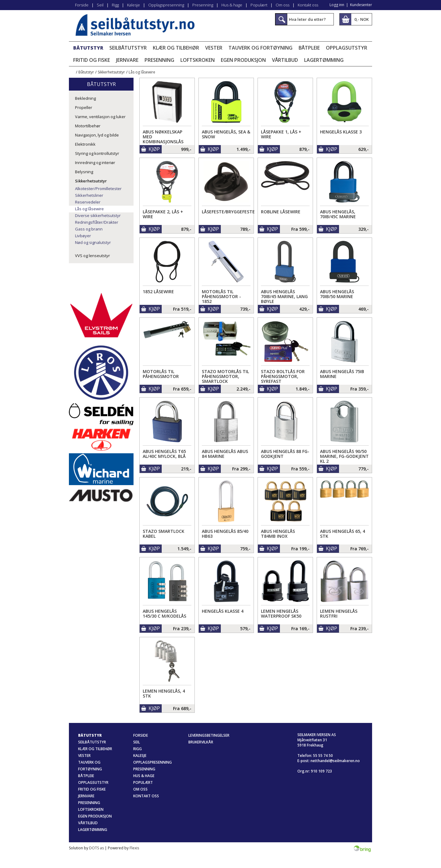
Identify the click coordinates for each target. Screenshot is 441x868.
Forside (82, 5)
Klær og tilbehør (176, 48)
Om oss (283, 5)
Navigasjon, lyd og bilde (97, 135)
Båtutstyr (88, 48)
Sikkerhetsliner (89, 195)
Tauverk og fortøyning (260, 48)
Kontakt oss (308, 5)
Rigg (115, 5)
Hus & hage (232, 5)
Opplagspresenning (166, 5)
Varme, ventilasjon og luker (100, 117)
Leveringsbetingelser (209, 735)
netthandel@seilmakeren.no (335, 761)
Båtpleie (309, 48)
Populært (259, 5)
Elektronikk (85, 144)
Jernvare (127, 60)
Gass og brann (89, 229)
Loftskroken (198, 60)
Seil (100, 5)
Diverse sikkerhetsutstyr (98, 215)
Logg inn (337, 5)
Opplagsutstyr (347, 48)
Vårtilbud (285, 60)
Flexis (134, 848)
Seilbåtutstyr (128, 48)
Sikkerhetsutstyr (111, 72)
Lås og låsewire (142, 72)
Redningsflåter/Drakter (97, 222)
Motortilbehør (88, 126)
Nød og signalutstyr (93, 242)
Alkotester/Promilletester (98, 189)
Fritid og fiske (92, 60)
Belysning (84, 172)
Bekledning (85, 98)
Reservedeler (88, 202)
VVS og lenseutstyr (92, 256)
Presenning (203, 5)
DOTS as (96, 848)
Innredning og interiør (95, 163)
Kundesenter (361, 5)
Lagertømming (324, 60)
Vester (214, 48)
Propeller (84, 107)
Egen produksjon (243, 60)
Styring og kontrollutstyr (97, 153)
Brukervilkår (201, 742)
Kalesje (134, 5)
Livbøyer (83, 236)
